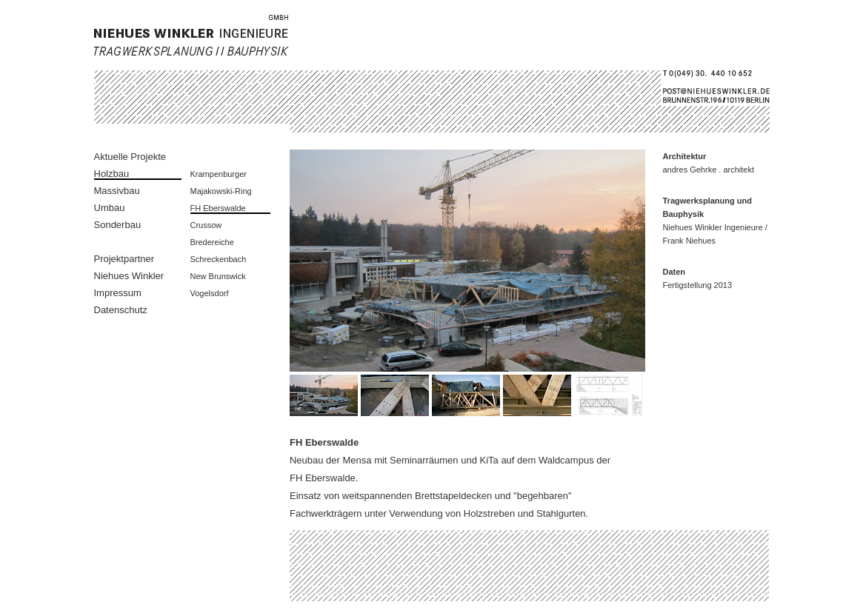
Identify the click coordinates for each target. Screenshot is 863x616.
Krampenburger (219, 174)
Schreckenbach (219, 259)
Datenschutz (121, 310)
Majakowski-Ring (221, 191)
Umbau (110, 208)
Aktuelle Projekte (130, 157)
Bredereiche (212, 242)
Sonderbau (118, 225)
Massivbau (117, 191)
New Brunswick (218, 276)
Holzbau (112, 174)
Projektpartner (124, 259)
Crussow (206, 225)
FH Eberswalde (218, 208)
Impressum (118, 293)
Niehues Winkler (129, 276)
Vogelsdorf (210, 293)
